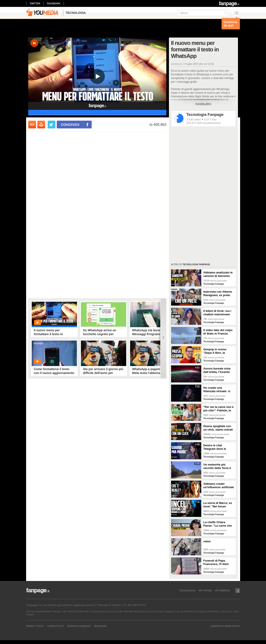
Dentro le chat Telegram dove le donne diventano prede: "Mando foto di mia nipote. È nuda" (218, 447)
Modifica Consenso (79, 626)
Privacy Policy (35, 626)
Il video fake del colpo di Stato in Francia (218, 332)
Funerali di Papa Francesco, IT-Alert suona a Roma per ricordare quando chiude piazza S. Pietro (219, 562)
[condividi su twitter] (52, 125)
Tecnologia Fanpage (205, 115)
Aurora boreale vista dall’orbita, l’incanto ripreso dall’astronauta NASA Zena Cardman (219, 370)
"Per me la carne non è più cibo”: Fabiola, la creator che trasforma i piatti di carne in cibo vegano (219, 409)
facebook (54, 3)
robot (207, 541)
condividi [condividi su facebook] (70, 124)
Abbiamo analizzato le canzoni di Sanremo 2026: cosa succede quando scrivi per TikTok (218, 274)
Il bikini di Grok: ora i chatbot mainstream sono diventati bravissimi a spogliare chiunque (218, 313)
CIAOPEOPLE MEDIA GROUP (225, 626)
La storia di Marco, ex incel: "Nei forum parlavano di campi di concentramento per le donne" (218, 505)
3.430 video (194, 119)
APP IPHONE (205, 590)
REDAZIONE (100, 626)
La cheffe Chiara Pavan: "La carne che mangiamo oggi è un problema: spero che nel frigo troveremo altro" (218, 524)
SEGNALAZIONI (187, 590)
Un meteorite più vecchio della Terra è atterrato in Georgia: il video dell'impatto (218, 466)
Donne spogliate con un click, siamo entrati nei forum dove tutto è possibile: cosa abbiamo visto (218, 428)
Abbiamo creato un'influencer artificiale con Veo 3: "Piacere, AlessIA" (219, 486)
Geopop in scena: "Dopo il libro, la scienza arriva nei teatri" (215, 351)
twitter (35, 3)
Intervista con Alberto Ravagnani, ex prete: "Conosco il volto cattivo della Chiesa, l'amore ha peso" (218, 294)
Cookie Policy (56, 626)
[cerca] (203, 13)
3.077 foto (210, 119)
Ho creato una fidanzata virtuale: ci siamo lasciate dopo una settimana (217, 390)
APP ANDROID (222, 590)
